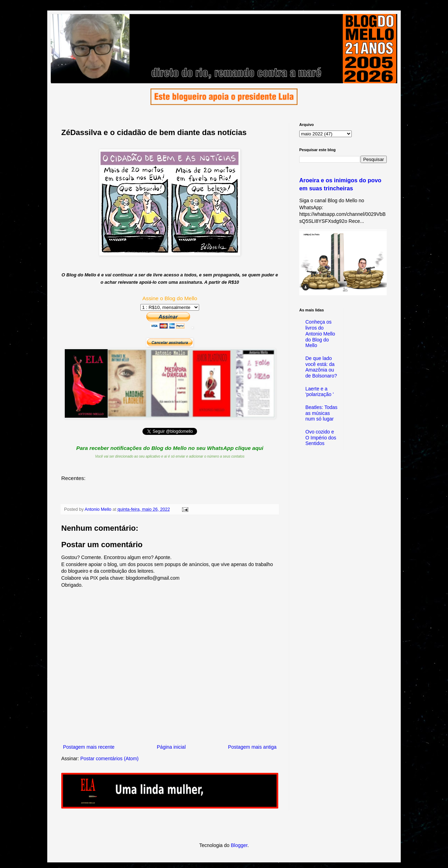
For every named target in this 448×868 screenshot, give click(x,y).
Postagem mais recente (89, 747)
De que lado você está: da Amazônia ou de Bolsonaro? (321, 367)
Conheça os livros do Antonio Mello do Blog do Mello (320, 334)
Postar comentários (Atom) (109, 758)
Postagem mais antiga (252, 747)
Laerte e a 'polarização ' (320, 392)
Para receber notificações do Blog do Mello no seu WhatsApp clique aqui (170, 448)
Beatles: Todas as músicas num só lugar (322, 413)
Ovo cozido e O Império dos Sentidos (321, 438)
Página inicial (171, 747)
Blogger (239, 845)
